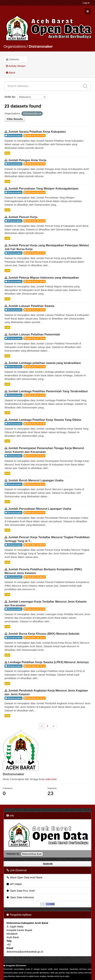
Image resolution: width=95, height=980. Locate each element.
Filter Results (15, 119)
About (11, 73)
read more (51, 779)
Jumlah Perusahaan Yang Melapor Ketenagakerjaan (43, 189)
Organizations (15, 46)
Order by (10, 97)
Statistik (47, 864)
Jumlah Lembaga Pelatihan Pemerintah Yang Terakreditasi (48, 391)
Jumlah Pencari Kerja (23, 217)
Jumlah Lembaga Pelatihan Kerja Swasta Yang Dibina (45, 420)
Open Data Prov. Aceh (20, 891)
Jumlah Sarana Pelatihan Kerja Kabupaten (37, 132)
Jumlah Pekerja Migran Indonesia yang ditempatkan (43, 278)
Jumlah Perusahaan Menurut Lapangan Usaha (40, 509)
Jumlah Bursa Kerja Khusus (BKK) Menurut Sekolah (44, 634)
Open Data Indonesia (20, 897)
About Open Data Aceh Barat (24, 877)
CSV (7, 153)
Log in (86, 3)
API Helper (14, 884)
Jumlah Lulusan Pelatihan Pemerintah (34, 334)
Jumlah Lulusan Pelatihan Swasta (31, 306)
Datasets (12, 59)
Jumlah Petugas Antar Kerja (27, 160)
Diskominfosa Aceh (32, 854)
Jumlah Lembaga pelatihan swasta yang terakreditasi (44, 363)
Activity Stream (16, 66)
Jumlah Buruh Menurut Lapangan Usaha (36, 480)
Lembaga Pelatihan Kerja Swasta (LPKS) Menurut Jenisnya (48, 662)
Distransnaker (41, 46)
